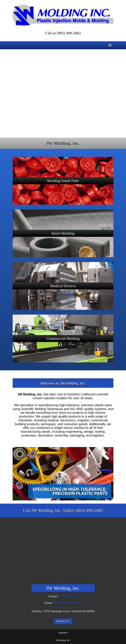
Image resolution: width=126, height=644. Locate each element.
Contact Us (63, 621)
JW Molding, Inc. (63, 640)
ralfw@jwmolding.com (67, 603)
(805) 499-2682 (69, 33)
